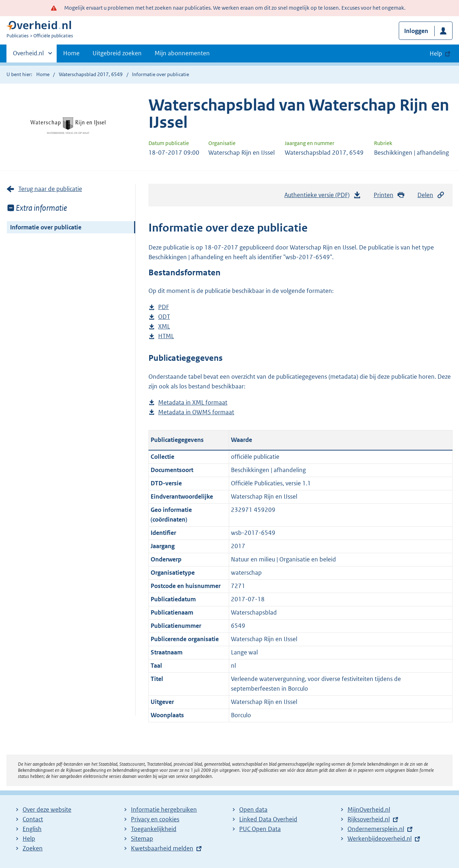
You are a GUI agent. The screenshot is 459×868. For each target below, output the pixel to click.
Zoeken (33, 848)
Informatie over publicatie (46, 227)
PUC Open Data (260, 829)
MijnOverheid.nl (369, 809)
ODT (164, 317)
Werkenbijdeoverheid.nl (380, 839)
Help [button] (436, 53)
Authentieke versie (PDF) (323, 197)
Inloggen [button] (416, 31)
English (32, 829)
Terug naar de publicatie (50, 189)
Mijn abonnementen (182, 53)
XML (164, 326)
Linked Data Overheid (268, 819)
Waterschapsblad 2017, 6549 (91, 74)
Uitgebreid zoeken (117, 53)
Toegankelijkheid (154, 829)
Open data (253, 809)
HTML (166, 336)
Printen (389, 195)
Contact (33, 819)
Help (29, 839)
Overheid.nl (28, 55)
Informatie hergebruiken (164, 809)
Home (71, 53)
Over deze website (47, 809)
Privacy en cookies (155, 819)
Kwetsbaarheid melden (162, 848)
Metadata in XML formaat (193, 403)
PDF (164, 307)
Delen (431, 195)
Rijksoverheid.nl (369, 819)
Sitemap (142, 839)
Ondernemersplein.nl (376, 829)
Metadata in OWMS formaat (196, 412)
